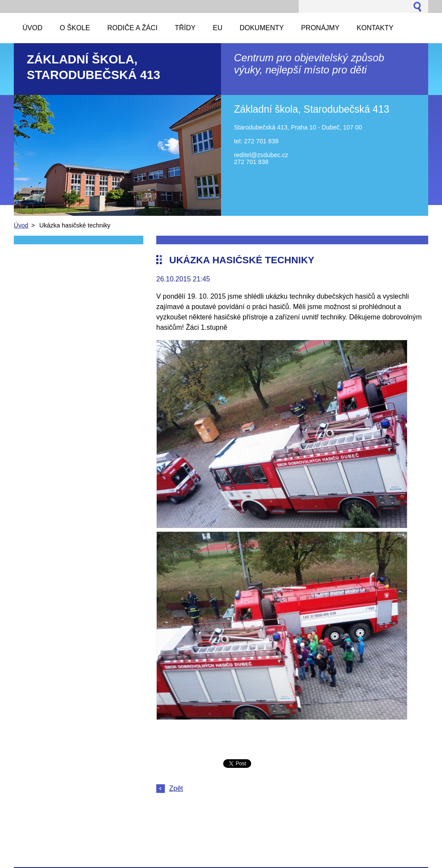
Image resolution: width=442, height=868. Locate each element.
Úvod (21, 225)
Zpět (176, 788)
